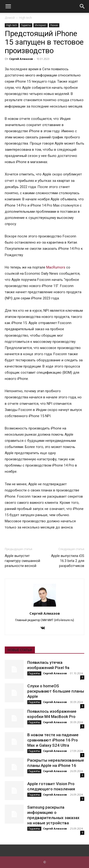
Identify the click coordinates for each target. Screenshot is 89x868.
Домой (10, 18)
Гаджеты (26, 25)
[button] (8, 6)
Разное (54, 25)
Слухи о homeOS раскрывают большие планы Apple (56, 691)
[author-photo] (45, 607)
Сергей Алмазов (21, 59)
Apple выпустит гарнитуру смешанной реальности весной (22, 561)
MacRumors (56, 267)
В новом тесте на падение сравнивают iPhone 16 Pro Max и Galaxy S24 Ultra (53, 740)
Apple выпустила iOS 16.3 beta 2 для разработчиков (68, 561)
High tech (26, 18)
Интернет (41, 25)
